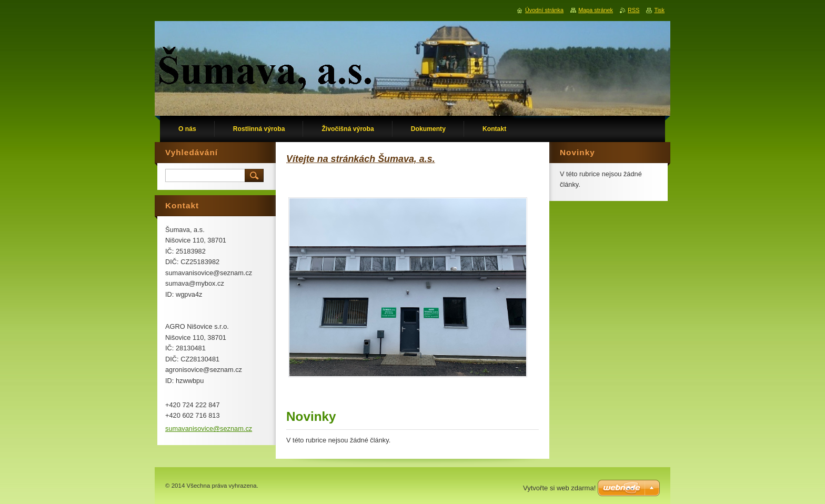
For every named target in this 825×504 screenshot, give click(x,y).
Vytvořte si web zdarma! (559, 488)
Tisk (659, 10)
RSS (633, 10)
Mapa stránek (596, 10)
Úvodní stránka (544, 10)
